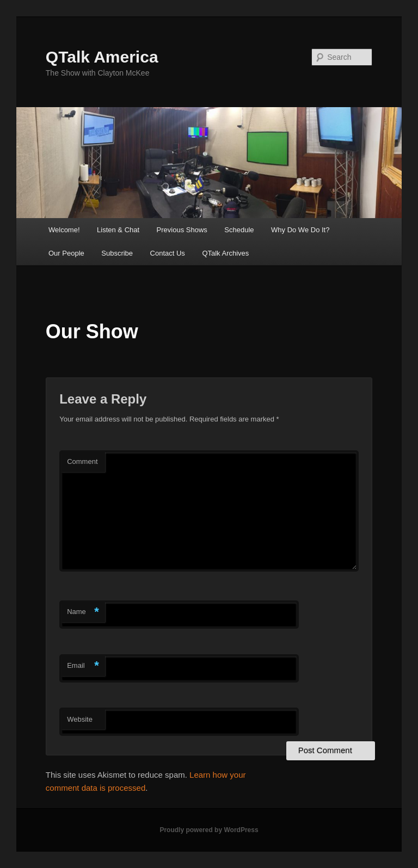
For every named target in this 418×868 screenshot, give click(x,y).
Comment (82, 461)
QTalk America (102, 57)
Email (83, 666)
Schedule (239, 230)
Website (80, 719)
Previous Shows (182, 230)
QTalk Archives (225, 253)
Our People (66, 253)
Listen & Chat (118, 230)
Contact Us (168, 253)
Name (83, 612)
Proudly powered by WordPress (209, 830)
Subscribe (117, 253)
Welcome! (64, 230)
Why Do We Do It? (300, 230)
